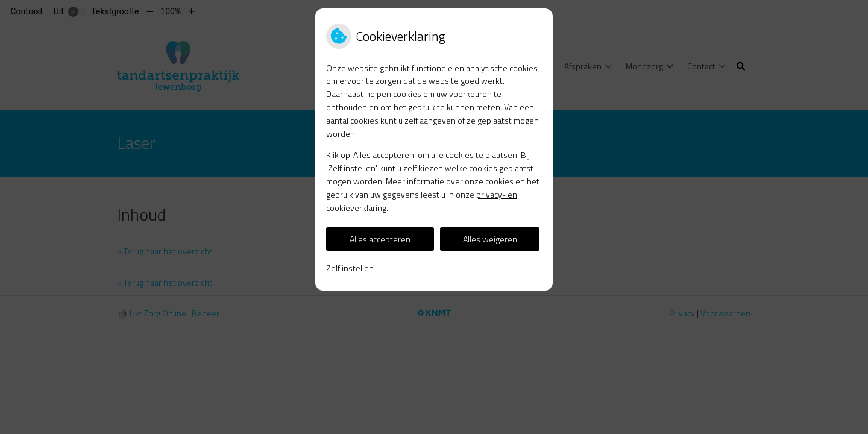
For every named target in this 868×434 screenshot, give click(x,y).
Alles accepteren (380, 239)
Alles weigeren (490, 239)
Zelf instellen (350, 268)
